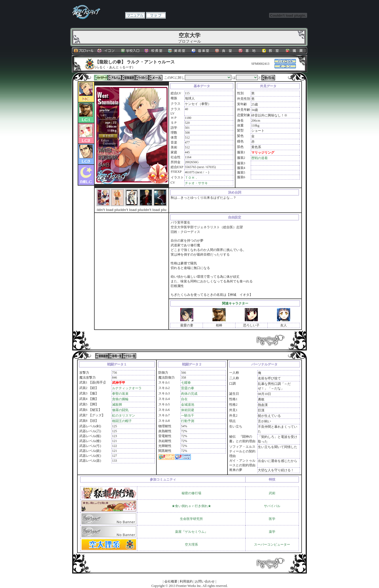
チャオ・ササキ (196, 183)
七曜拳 (186, 383)
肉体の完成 (189, 394)
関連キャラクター (235, 303)
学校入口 (131, 51)
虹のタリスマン (124, 416)
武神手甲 (119, 383)
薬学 (272, 532)
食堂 (225, 51)
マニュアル (135, 15)
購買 (295, 51)
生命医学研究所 (191, 519)
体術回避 (188, 410)
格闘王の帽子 (122, 421)
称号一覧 (116, 356)
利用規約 (186, 581)
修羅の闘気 (120, 410)
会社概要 (171, 581)
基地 (248, 51)
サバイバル (272, 506)
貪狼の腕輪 (120, 399)
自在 (184, 399)
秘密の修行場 (191, 493)
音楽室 (201, 51)
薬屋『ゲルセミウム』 (191, 532)
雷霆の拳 (188, 388)
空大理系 (191, 545)
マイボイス (142, 78)
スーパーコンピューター (272, 545)
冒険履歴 (128, 78)
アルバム (115, 78)
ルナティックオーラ (127, 388)
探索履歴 (102, 356)
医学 (272, 519)
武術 (272, 493)
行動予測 (188, 421)
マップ (156, 15)
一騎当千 (188, 416)
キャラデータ (101, 78)
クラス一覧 (129, 356)
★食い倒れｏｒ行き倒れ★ (191, 506)
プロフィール (84, 51)
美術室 (178, 51)
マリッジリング (263, 153)
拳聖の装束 (120, 394)
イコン (107, 51)
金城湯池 (188, 405)
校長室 (154, 51)
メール (156, 78)
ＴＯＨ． (191, 178)
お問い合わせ (205, 581)
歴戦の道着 (260, 158)
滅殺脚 (117, 405)
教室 (272, 51)
